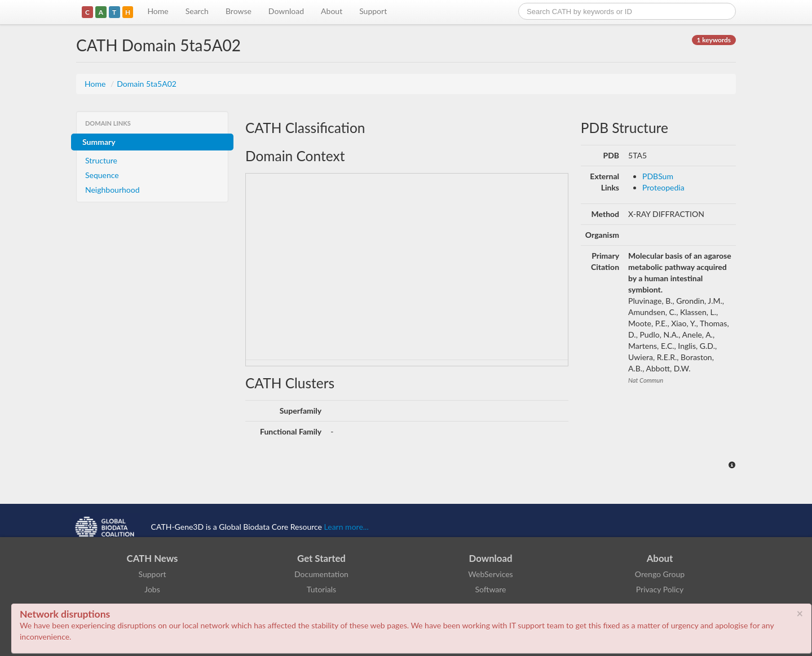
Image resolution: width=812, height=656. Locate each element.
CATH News (153, 558)
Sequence (102, 175)
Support (373, 11)
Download (286, 11)
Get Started (321, 558)
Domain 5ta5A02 (147, 84)
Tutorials (321, 589)
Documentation (321, 574)
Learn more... (347, 527)
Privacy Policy (660, 589)
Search (197, 11)
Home (158, 11)
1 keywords (714, 40)
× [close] (800, 613)
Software (491, 589)
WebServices (490, 574)
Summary (99, 142)
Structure (101, 160)
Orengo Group (660, 574)
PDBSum (658, 176)
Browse (239, 11)
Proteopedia (663, 187)
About (332, 11)
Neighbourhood (112, 190)
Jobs (152, 589)
